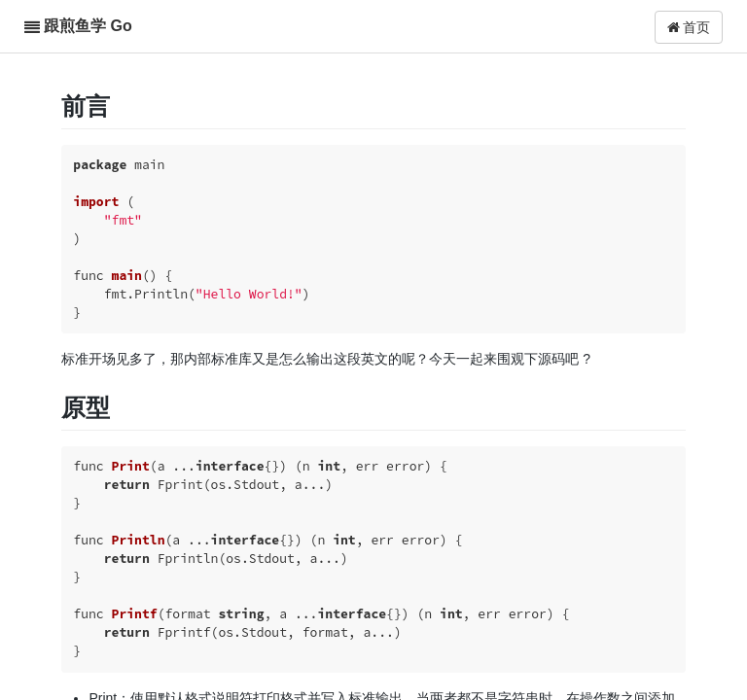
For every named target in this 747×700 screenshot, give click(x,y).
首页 (689, 27)
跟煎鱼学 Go (88, 26)
